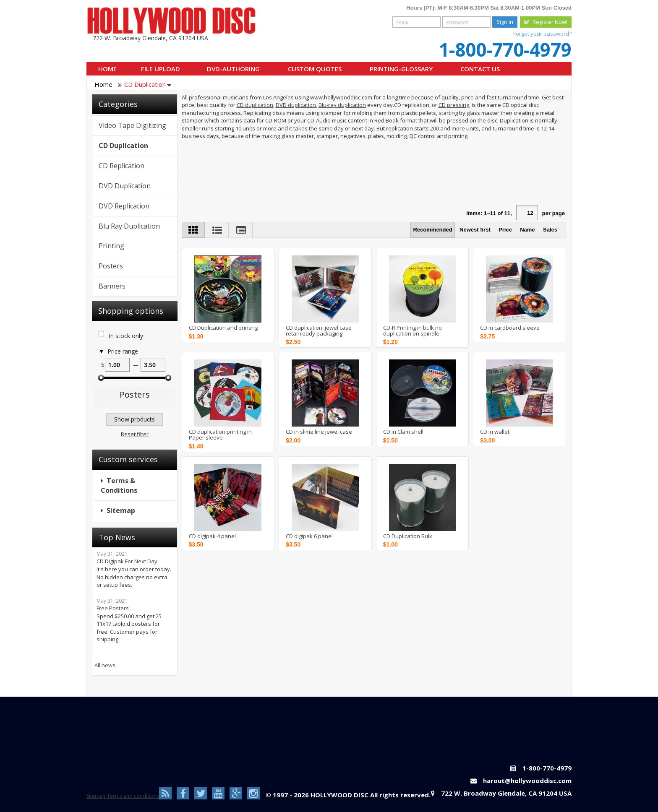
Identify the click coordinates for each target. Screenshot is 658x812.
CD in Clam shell (403, 432)
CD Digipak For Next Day (127, 561)
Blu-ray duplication (342, 105)
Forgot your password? (542, 34)
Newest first (475, 230)
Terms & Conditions (119, 485)
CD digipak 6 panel (309, 536)
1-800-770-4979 (505, 49)
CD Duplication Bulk (408, 536)
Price (505, 230)
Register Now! (550, 22)
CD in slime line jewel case (319, 432)
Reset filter (135, 434)
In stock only (126, 336)
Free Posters (113, 608)
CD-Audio (319, 120)
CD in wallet (495, 432)
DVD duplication (296, 105)
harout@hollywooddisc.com (527, 781)
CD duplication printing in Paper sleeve (220, 435)
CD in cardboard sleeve (510, 328)
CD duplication (255, 105)
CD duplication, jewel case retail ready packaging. (319, 331)
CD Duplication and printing (223, 328)
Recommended (432, 230)
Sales (550, 230)
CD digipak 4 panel (212, 536)
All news (105, 665)
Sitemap (121, 510)
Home (103, 84)
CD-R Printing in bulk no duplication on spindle (413, 331)
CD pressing (454, 105)
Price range (123, 351)
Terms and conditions (133, 796)
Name (527, 230)
